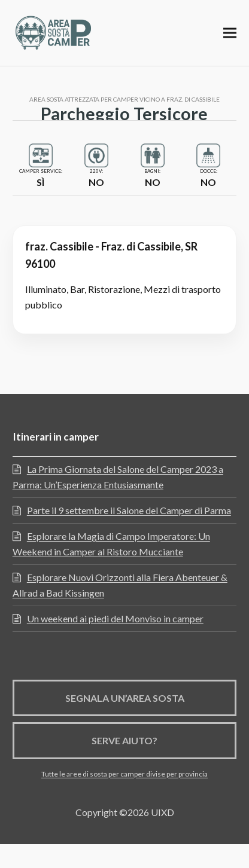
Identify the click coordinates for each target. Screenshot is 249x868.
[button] (230, 33)
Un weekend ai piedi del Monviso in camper (115, 618)
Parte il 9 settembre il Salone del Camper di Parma (129, 510)
